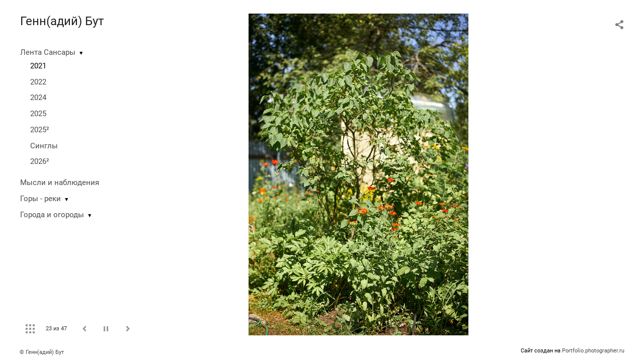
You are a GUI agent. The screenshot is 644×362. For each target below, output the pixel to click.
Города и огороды (52, 215)
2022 (38, 82)
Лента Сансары (48, 52)
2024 (38, 98)
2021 (38, 66)
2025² (40, 130)
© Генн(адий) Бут (42, 352)
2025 (38, 114)
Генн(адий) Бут (62, 21)
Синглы (44, 146)
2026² (40, 161)
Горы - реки (41, 199)
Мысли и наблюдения (60, 183)
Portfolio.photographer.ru (593, 351)
